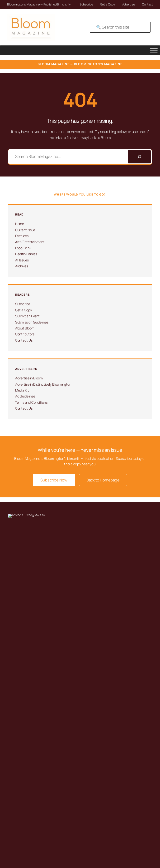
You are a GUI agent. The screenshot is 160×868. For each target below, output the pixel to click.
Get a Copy (108, 4)
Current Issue (25, 230)
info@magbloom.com (28, 594)
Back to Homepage (103, 480)
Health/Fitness (26, 254)
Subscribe (86, 4)
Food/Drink (23, 248)
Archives (22, 266)
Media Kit (22, 390)
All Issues (22, 260)
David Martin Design (21, 829)
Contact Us (24, 340)
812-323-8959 (23, 586)
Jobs (21, 731)
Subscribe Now (54, 480)
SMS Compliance (29, 853)
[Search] (139, 157)
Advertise (129, 4)
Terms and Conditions (31, 402)
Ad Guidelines (25, 396)
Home (20, 224)
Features (22, 236)
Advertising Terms (30, 846)
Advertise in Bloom (29, 378)
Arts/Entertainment (30, 242)
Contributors (25, 334)
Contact (147, 4)
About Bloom (25, 328)
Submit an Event (28, 316)
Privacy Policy (27, 840)
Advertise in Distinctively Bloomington (43, 384)
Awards (23, 724)
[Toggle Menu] (154, 50)
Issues (22, 645)
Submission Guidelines (32, 322)
